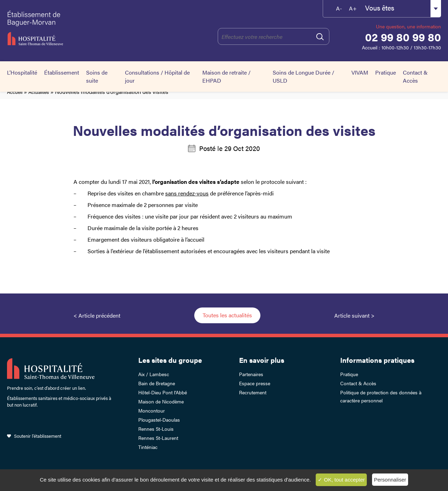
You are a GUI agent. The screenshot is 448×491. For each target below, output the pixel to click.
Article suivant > (354, 315)
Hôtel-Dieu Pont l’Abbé (163, 392)
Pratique (386, 72)
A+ (353, 8)
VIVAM (360, 72)
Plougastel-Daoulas (159, 420)
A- (339, 8)
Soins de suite (97, 76)
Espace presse (255, 383)
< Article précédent (97, 315)
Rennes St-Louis (156, 429)
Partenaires (251, 374)
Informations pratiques (377, 360)
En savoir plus (262, 360)
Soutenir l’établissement (38, 436)
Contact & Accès (415, 76)
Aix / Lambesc (154, 374)
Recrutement (253, 392)
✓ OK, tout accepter (341, 480)
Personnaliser (390, 480)
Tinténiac (148, 447)
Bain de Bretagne (157, 383)
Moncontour (152, 410)
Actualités (39, 92)
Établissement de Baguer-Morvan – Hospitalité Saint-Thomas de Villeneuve (67, 28)
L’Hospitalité (22, 72)
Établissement (62, 72)
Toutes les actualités (227, 315)
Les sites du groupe (170, 360)
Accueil (15, 92)
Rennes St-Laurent (158, 438)
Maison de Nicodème (161, 401)
